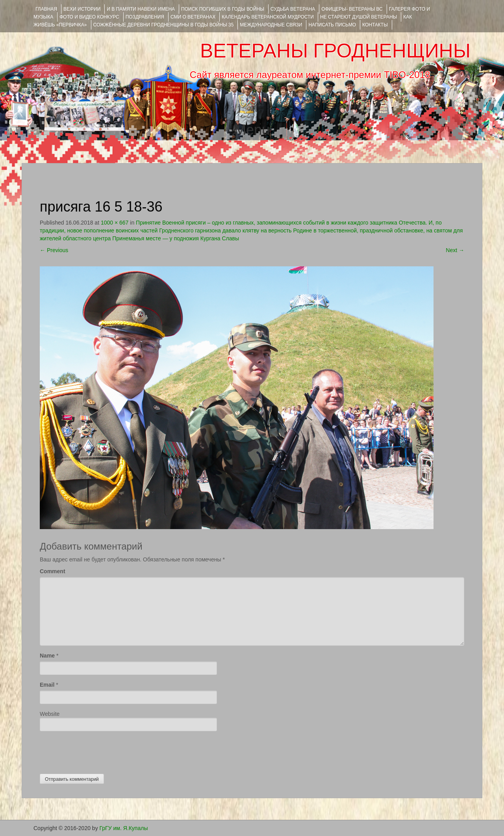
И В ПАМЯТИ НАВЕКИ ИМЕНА (141, 9)
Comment (53, 571)
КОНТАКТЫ (375, 25)
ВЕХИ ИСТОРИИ (82, 9)
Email (47, 685)
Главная (46, 9)
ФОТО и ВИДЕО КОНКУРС (89, 17)
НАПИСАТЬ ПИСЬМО (332, 25)
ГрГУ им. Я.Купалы (124, 828)
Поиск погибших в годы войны (223, 9)
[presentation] (100, 751)
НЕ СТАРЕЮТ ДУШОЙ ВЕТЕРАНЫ (359, 17)
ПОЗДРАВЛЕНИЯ (145, 17)
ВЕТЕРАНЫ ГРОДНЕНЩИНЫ (335, 51)
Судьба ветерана (293, 9)
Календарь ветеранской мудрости (268, 17)
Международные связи (271, 25)
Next (455, 250)
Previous (54, 250)
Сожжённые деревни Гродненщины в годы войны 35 (164, 25)
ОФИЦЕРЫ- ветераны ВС (352, 9)
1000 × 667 (115, 223)
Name (47, 656)
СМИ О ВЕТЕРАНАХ (193, 17)
